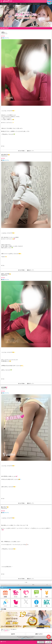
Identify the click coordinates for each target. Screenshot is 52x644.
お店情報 (36, 602)
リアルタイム (16, 603)
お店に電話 (49, 642)
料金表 (47, 593)
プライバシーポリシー (28, 638)
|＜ (5, 585)
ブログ (36, 593)
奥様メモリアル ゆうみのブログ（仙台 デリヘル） (10, 2)
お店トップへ (31, 151)
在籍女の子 (26, 593)
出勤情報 (5, 593)
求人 (47, 602)
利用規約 (22, 638)
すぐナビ (16, 593)
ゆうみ (3, 36)
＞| (47, 585)
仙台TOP (13, 634)
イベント (5, 602)
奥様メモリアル (6, 38)
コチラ (6, 631)
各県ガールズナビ (39, 634)
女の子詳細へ (22, 151)
